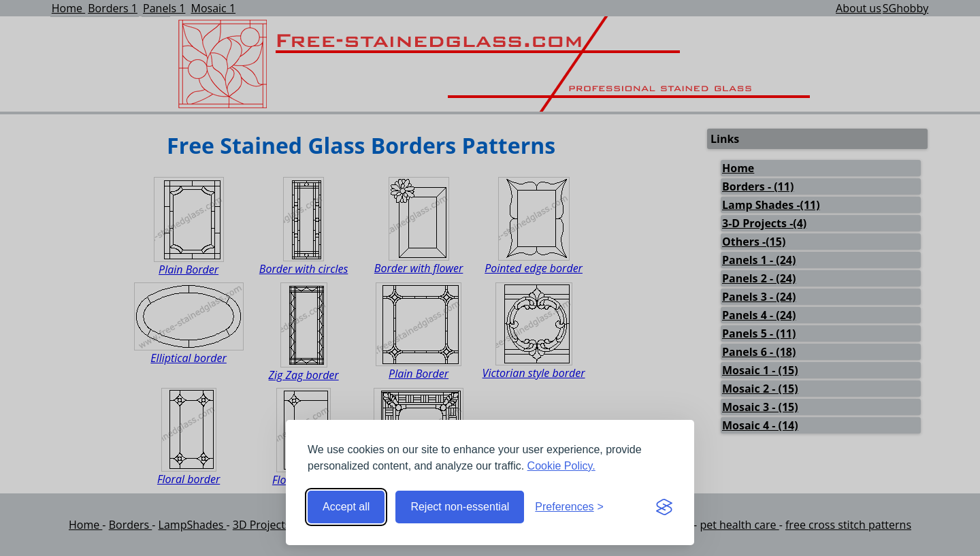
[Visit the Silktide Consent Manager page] (664, 507)
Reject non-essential (460, 507)
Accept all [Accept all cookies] (346, 507)
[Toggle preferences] (569, 507)
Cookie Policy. (561, 466)
